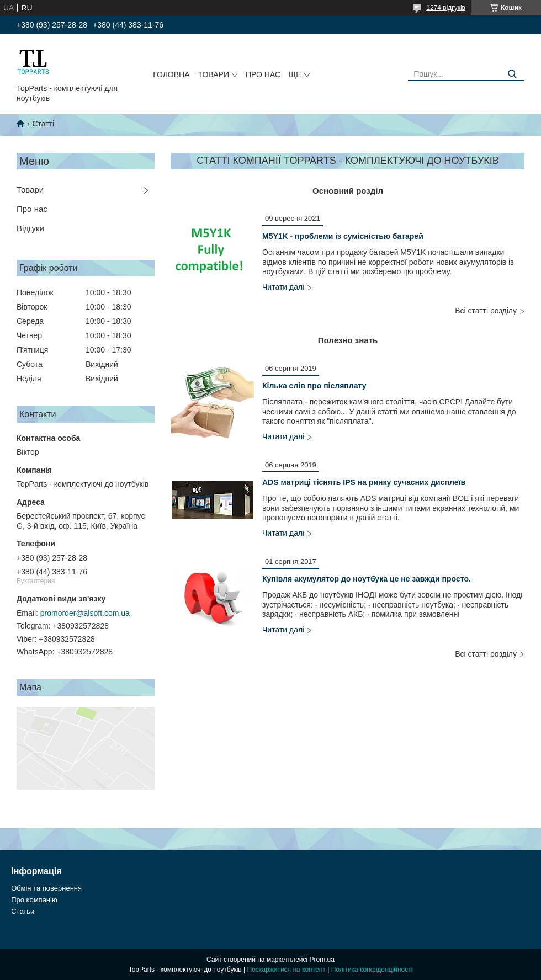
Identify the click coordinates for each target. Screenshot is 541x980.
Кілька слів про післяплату (314, 386)
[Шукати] (512, 74)
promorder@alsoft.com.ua (85, 613)
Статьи (23, 911)
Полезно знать (348, 340)
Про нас (263, 74)
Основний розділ (348, 191)
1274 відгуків (446, 8)
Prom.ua (322, 960)
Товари (214, 74)
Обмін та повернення (46, 888)
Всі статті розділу (486, 311)
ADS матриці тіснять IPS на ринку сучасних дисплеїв (364, 482)
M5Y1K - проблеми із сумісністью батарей (343, 236)
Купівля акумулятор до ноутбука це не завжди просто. (367, 579)
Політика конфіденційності (372, 970)
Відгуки (30, 228)
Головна (171, 74)
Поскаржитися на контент (287, 970)
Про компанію (34, 900)
